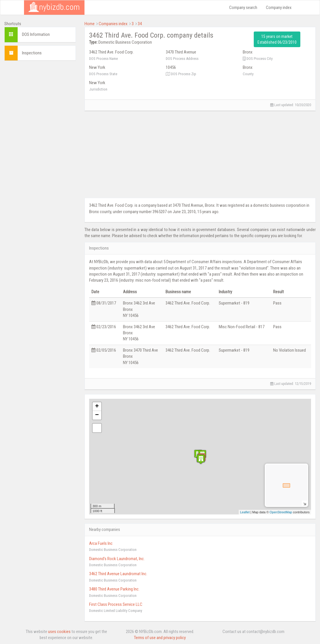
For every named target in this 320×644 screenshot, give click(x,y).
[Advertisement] (40, 152)
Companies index (113, 24)
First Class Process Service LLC (116, 604)
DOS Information (36, 34)
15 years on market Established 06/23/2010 (277, 39)
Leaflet (245, 512)
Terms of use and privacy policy (160, 638)
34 (140, 24)
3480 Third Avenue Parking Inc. (114, 589)
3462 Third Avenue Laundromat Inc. (118, 574)
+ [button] (97, 407)
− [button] (97, 415)
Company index (279, 8)
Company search (243, 8)
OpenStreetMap (281, 512)
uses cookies (59, 632)
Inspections (32, 53)
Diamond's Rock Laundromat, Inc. (117, 559)
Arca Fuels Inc (101, 543)
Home (90, 24)
